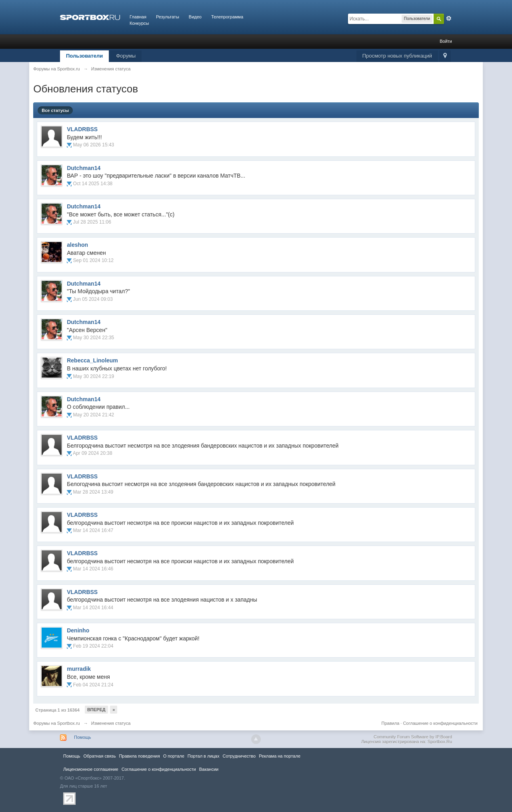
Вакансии (209, 769)
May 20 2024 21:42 (94, 415)
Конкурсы (139, 23)
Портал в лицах (204, 756)
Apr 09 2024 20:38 (93, 453)
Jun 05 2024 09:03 (93, 299)
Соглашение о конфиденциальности (440, 723)
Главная (138, 17)
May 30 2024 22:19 (94, 376)
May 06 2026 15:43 (94, 145)
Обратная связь (99, 756)
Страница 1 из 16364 (57, 710)
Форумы (126, 56)
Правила (391, 723)
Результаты (168, 17)
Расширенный (449, 18)
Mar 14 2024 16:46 (93, 569)
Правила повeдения (139, 756)
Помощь (83, 737)
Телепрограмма (227, 17)
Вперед (96, 710)
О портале (174, 756)
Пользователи (84, 56)
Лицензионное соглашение (91, 769)
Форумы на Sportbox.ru (57, 723)
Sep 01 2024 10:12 (93, 260)
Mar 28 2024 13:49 (93, 492)
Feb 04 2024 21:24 (93, 685)
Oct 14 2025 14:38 (93, 184)
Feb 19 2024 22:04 (93, 646)
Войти (446, 41)
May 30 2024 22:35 (94, 338)
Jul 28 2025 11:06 (92, 222)
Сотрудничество (239, 756)
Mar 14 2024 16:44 (93, 608)
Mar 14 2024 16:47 (93, 530)
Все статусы (55, 110)
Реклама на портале (280, 756)
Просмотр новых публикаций (397, 56)
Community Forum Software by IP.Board (413, 737)
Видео (195, 17)
